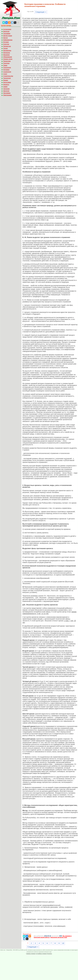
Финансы (6, 85)
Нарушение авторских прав (59, 937)
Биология (6, 31)
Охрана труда (8, 59)
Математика (7, 50)
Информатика (8, 40)
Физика (6, 80)
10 (63, 943)
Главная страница (31, 954)
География (7, 33)
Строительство (8, 76)
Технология (7, 78)
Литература (7, 46)
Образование (8, 57)
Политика (6, 63)
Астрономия (7, 29)
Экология (6, 91)
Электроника (7, 95)
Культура (6, 44)
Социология (7, 72)
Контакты (50, 954)
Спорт (5, 74)
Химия (5, 87)
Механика (6, 55)
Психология (7, 67)
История (6, 42)
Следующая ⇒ (41, 12)
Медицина (7, 53)
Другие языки (8, 36)
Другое (5, 38)
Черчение (6, 89)
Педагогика (7, 61)
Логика (5, 48)
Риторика (6, 70)
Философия (7, 82)
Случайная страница (41, 954)
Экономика (7, 93)
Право (5, 65)
